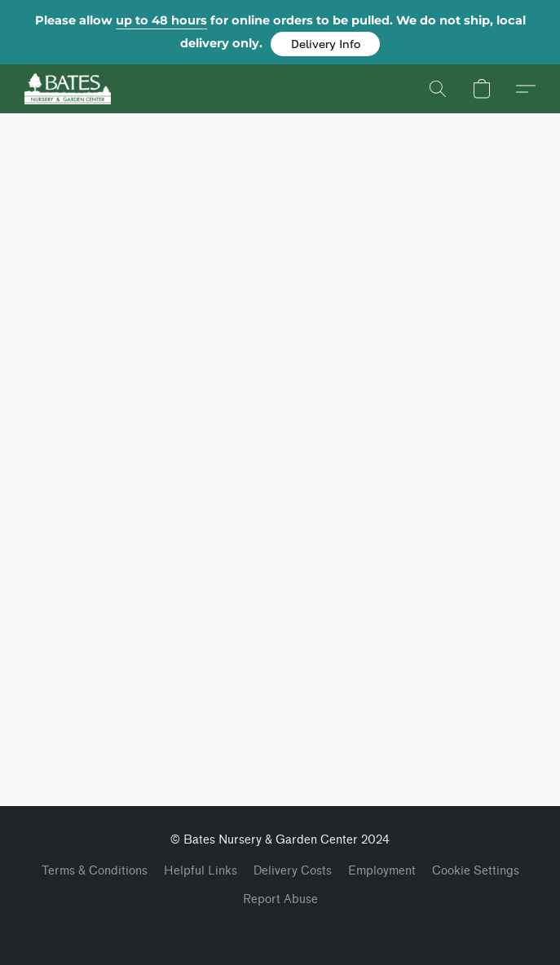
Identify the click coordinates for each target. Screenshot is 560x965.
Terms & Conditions (95, 871)
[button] (325, 44)
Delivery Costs (293, 871)
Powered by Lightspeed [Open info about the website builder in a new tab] (280, 930)
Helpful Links (201, 871)
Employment (382, 871)
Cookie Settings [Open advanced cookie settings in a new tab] (476, 871)
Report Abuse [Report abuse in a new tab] (280, 899)
